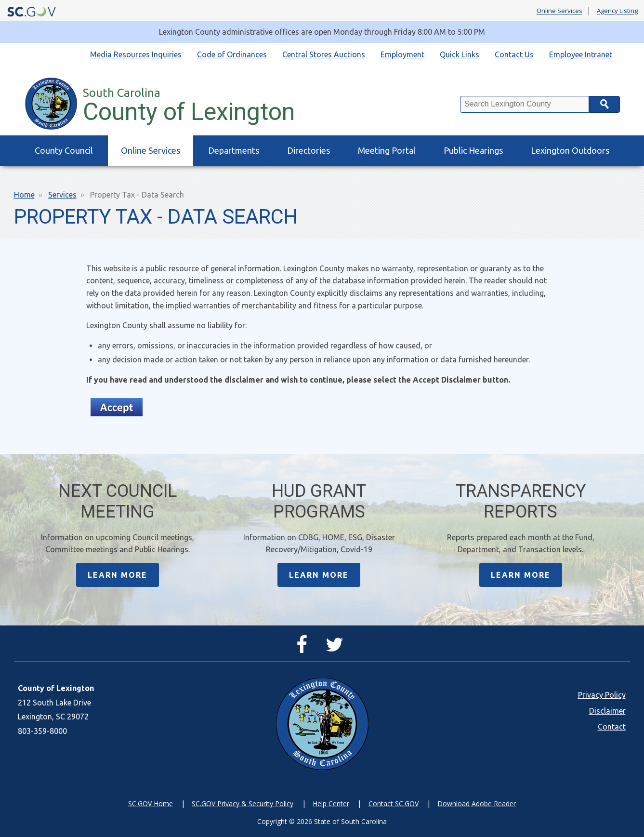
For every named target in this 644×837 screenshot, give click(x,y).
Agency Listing (617, 11)
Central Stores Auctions (324, 54)
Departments (234, 150)
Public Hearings (473, 150)
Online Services (559, 11)
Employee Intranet (581, 54)
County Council (64, 150)
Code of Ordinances (232, 54)
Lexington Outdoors (570, 150)
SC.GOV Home (151, 804)
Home (24, 195)
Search (605, 104)
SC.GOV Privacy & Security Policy (243, 804)
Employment (402, 54)
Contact (612, 727)
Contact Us (514, 54)
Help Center (331, 804)
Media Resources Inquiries (136, 54)
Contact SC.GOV (394, 804)
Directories (309, 150)
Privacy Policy (602, 695)
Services (62, 195)
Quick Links (460, 54)
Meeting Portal (387, 150)
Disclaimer (607, 711)
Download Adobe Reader (477, 804)
